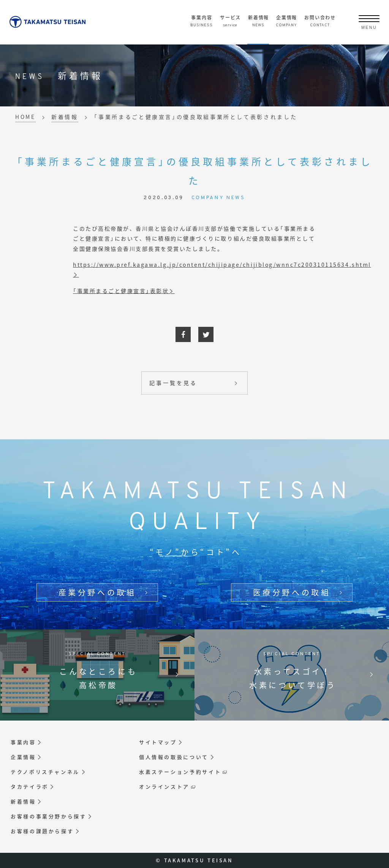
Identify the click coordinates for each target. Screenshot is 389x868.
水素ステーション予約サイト (180, 772)
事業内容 (23, 742)
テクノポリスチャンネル (45, 772)
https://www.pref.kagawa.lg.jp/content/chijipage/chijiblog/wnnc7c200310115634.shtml (222, 265)
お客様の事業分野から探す (49, 816)
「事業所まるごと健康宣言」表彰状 (121, 291)
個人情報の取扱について (174, 757)
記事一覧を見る (173, 383)
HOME (25, 117)
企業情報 (23, 757)
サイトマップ (158, 742)
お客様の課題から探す (42, 831)
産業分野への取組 (97, 592)
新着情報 (65, 117)
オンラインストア (164, 787)
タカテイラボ (30, 787)
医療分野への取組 (292, 592)
